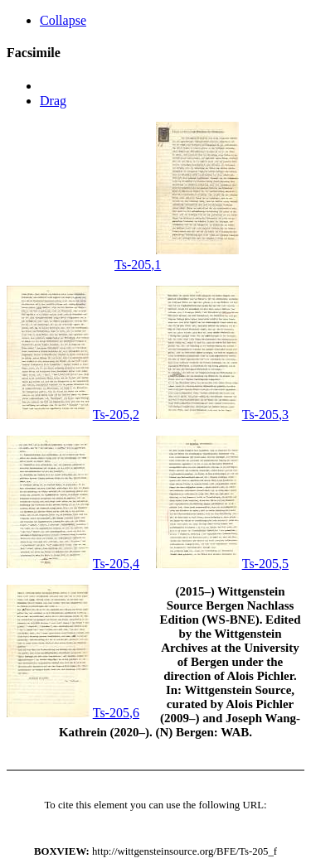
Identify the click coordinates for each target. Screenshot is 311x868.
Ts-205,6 (116, 713)
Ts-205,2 (116, 415)
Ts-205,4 (116, 564)
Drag (53, 101)
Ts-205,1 (138, 265)
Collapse (63, 20)
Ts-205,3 (265, 415)
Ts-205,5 (265, 564)
